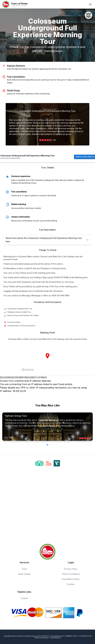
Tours (24, 569)
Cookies (71, 584)
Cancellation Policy (71, 579)
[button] (47, 240)
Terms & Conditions (71, 574)
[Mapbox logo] (28, 370)
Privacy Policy (71, 569)
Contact (24, 598)
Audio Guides (24, 574)
